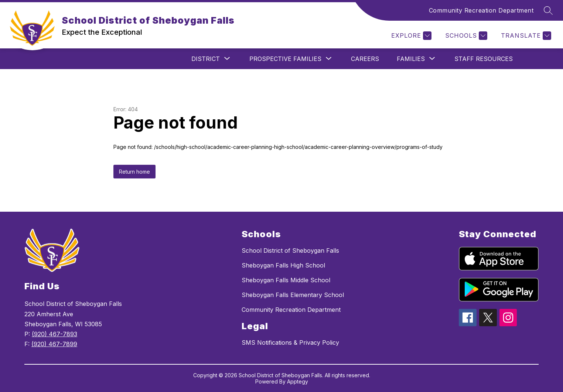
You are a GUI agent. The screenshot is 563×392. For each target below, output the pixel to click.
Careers (365, 59)
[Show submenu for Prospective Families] (285, 59)
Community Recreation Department (481, 10)
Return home (134, 172)
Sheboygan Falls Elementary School (293, 295)
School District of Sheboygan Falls (290, 250)
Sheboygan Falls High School (283, 265)
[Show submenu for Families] (411, 59)
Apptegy (298, 381)
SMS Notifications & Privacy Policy (290, 342)
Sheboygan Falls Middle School (286, 280)
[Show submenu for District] (206, 59)
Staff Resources (484, 59)
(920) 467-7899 (54, 344)
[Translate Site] (525, 36)
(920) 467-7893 (54, 334)
